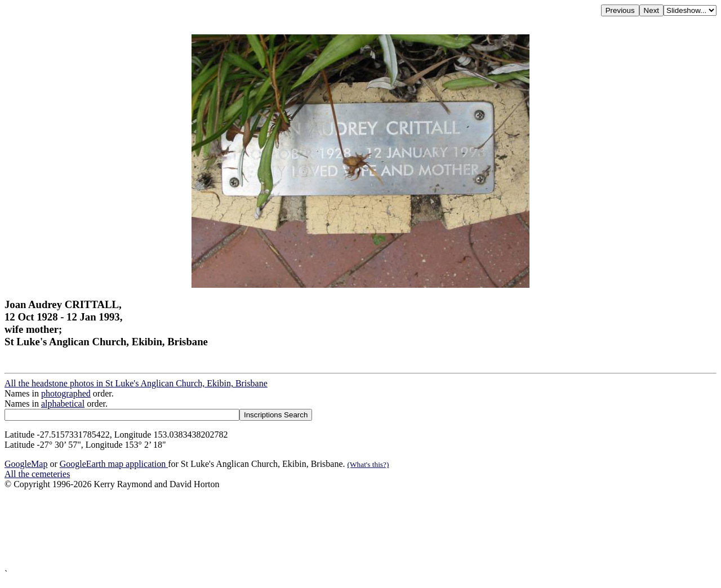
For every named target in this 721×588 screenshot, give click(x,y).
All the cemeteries (37, 474)
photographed (66, 393)
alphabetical (63, 404)
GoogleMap (26, 464)
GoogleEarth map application (114, 464)
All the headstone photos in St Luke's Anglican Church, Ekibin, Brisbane (136, 383)
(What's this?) (368, 464)
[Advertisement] (342, 529)
